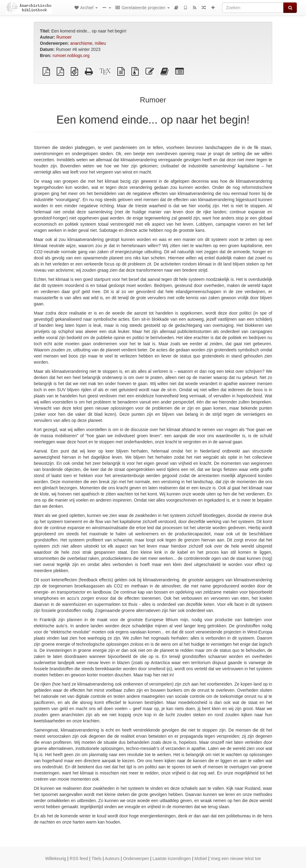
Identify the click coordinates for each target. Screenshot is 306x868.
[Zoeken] (253, 8)
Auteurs (112, 858)
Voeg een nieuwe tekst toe (236, 858)
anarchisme (81, 43)
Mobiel (201, 858)
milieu (100, 43)
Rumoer (64, 37)
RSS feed (79, 858)
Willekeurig (55, 858)
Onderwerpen (136, 858)
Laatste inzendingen (172, 858)
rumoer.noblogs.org (71, 55)
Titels (96, 858)
